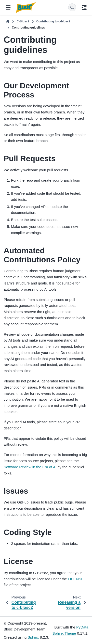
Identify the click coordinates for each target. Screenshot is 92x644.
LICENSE (76, 579)
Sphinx (33, 637)
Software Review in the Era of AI (30, 467)
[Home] (8, 22)
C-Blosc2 (23, 21)
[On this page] (84, 7)
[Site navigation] (8, 7)
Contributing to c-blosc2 (53, 21)
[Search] (72, 7)
